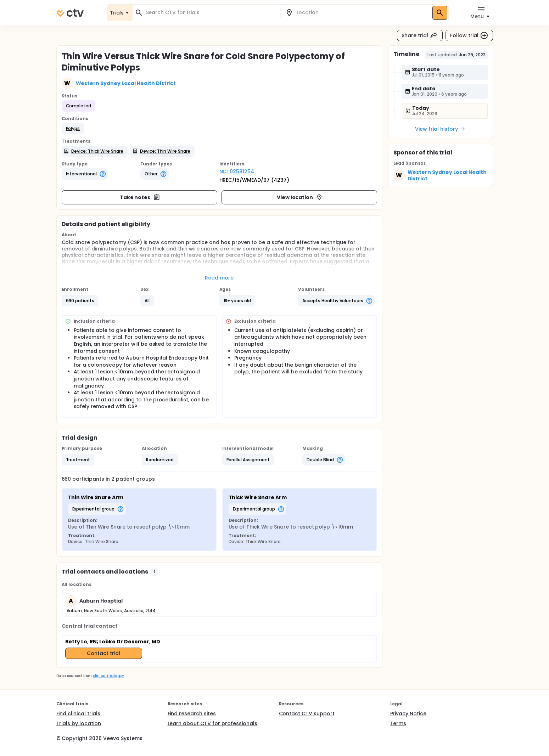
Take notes (140, 197)
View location (300, 197)
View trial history (440, 129)
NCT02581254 (237, 171)
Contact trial (103, 653)
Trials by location (79, 723)
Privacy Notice (408, 713)
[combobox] (211, 13)
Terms (398, 723)
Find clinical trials (78, 713)
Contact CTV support (307, 713)
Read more (219, 278)
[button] (73, 129)
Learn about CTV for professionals (212, 723)
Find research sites (192, 713)
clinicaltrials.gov (108, 676)
